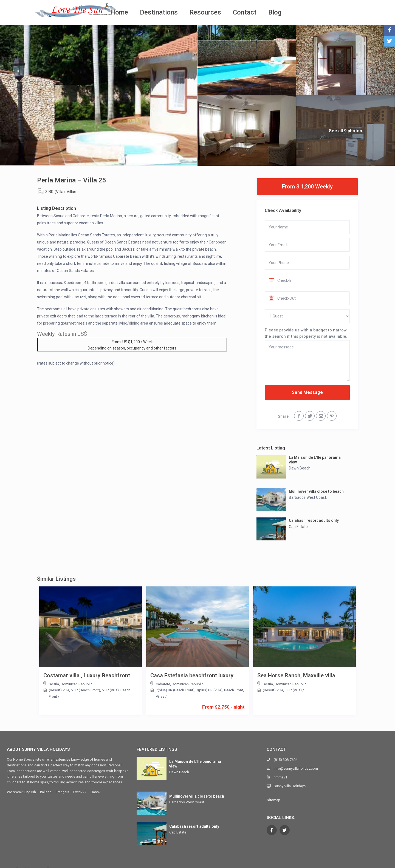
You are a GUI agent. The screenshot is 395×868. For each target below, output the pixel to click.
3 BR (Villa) (55, 192)
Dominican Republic (77, 684)
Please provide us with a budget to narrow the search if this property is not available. (306, 333)
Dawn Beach (300, 468)
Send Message (307, 392)
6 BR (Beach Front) (85, 690)
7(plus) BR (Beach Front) (175, 690)
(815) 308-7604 (286, 760)
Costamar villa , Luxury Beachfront (87, 675)
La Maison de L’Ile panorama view (315, 460)
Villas (71, 192)
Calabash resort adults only (314, 520)
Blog (275, 12)
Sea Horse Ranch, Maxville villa (296, 675)
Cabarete (163, 684)
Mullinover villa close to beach (316, 491)
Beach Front (234, 690)
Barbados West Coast (307, 497)
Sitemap (273, 800)
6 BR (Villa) (110, 690)
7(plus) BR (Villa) (209, 690)
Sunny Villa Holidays (290, 786)
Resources (205, 12)
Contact (245, 12)
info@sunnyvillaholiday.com (296, 768)
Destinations (159, 12)
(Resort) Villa (59, 690)
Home (119, 12)
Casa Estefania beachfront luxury (192, 675)
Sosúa (54, 684)
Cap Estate (298, 527)
